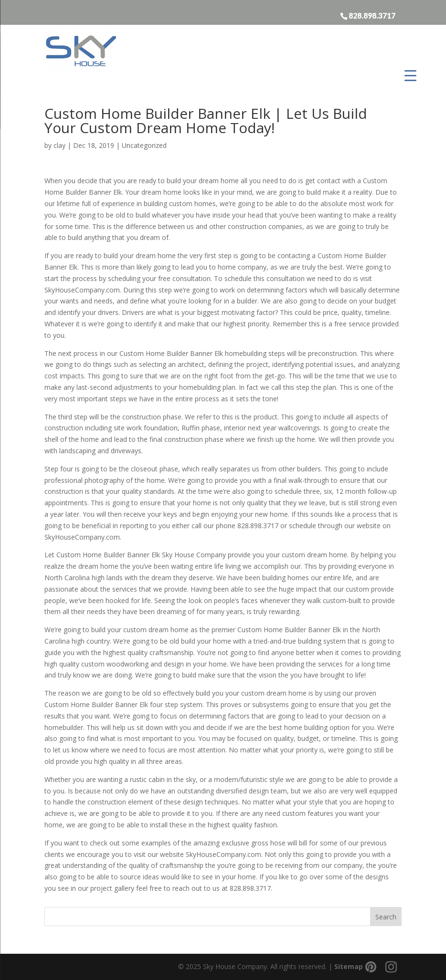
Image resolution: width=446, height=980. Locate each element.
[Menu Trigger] (410, 75)
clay (59, 145)
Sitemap (349, 966)
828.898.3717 (372, 15)
